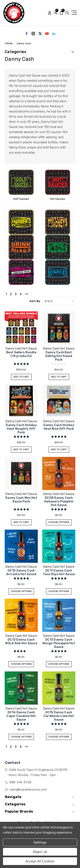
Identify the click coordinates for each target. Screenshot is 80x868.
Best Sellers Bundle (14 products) (21, 354)
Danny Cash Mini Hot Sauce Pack (21, 500)
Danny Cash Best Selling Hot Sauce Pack (59, 356)
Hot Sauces (57, 199)
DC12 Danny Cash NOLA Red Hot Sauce (21, 641)
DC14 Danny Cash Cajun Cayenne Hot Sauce (21, 716)
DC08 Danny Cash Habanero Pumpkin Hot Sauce (59, 501)
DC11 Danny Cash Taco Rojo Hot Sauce (59, 572)
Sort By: (35, 301)
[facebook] (26, 34)
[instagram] (33, 34)
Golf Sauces (21, 199)
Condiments (21, 224)
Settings (40, 842)
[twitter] (40, 34)
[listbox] (59, 301)
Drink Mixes (21, 249)
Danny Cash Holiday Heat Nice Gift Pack (59, 427)
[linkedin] (54, 34)
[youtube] (47, 34)
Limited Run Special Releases (21, 276)
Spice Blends (57, 249)
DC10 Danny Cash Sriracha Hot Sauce (21, 572)
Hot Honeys (58, 224)
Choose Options (59, 522)
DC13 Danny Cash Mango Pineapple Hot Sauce (59, 643)
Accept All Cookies (40, 861)
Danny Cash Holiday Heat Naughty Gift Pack (21, 429)
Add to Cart (21, 377)
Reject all (40, 852)
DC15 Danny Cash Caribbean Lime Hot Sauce (59, 716)
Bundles (58, 274)
